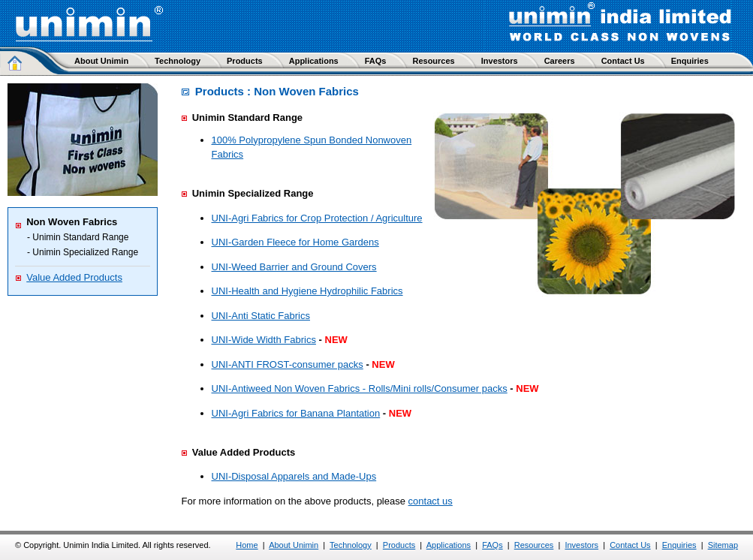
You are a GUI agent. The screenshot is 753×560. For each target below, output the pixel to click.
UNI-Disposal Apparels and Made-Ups (294, 476)
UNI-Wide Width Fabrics (264, 340)
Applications (449, 545)
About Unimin (294, 545)
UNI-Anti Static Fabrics (261, 316)
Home (247, 545)
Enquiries (679, 545)
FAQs (492, 545)
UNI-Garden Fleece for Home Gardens (295, 242)
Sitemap (723, 545)
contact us (431, 501)
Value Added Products (74, 277)
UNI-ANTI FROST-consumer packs (288, 364)
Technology (351, 545)
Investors (581, 545)
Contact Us (630, 545)
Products (399, 545)
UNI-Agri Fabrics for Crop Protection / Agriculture (317, 218)
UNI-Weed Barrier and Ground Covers (294, 267)
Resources (534, 545)
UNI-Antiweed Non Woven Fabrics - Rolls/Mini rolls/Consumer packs (360, 388)
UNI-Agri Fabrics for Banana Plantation (296, 413)
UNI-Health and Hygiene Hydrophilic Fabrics (307, 291)
